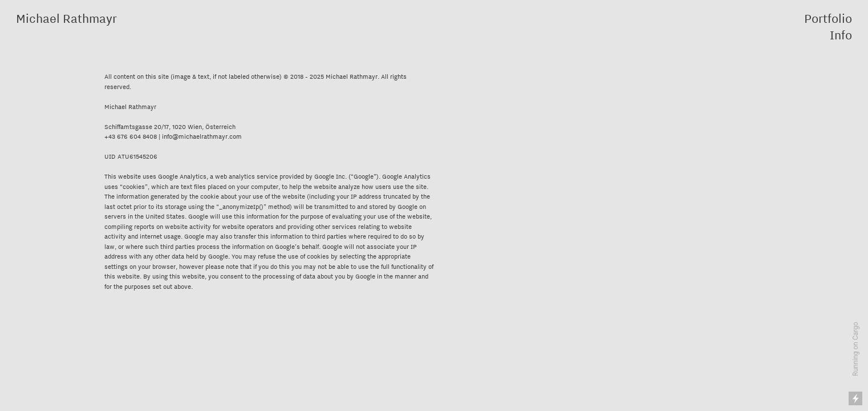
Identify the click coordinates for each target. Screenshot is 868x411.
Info (841, 35)
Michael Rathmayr (66, 18)
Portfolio (828, 18)
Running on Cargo (855, 349)
